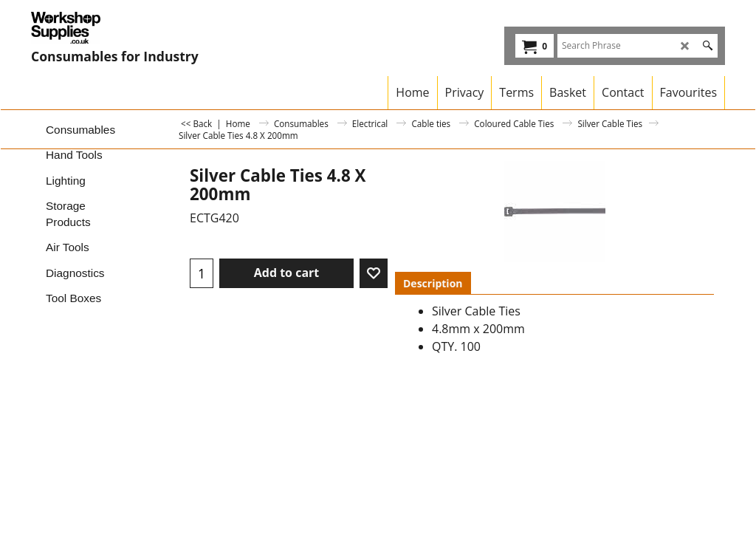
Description (433, 283)
